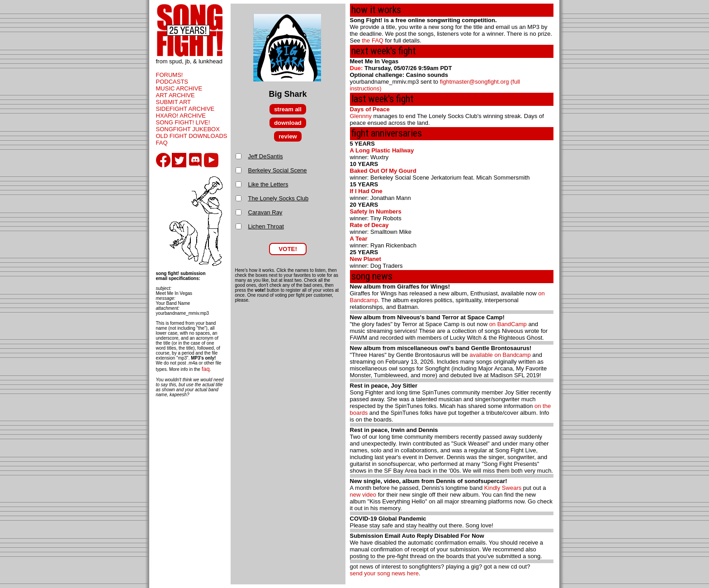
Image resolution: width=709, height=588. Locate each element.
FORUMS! (170, 75)
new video (363, 495)
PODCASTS (172, 82)
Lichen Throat (266, 226)
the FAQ (373, 40)
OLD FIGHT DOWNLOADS (192, 136)
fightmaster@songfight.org (475, 82)
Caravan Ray (265, 212)
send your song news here (384, 573)
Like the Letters (268, 184)
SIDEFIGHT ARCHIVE (185, 109)
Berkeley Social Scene (278, 170)
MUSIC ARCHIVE (179, 88)
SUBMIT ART (174, 102)
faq (206, 369)
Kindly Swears (503, 488)
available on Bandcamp (500, 355)
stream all (288, 109)
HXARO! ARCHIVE (181, 116)
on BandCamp (508, 324)
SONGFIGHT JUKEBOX (188, 129)
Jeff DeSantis (266, 156)
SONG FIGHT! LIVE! (183, 122)
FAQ (162, 143)
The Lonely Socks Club (279, 198)
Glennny (361, 116)
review (288, 136)
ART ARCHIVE (175, 95)
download (288, 123)
